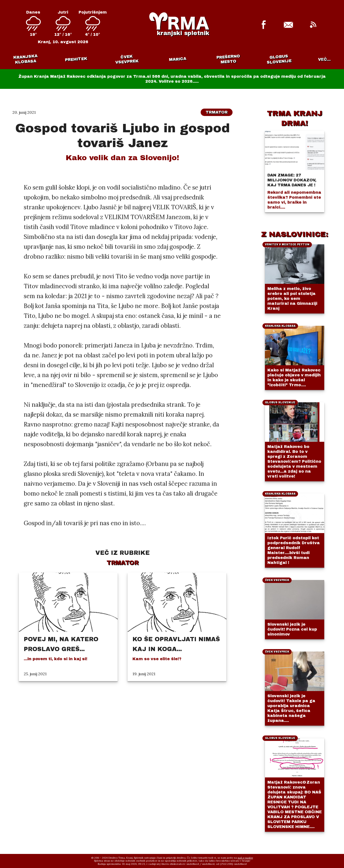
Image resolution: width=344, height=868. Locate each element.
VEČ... (324, 59)
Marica (178, 59)
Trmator (217, 112)
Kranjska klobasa (25, 59)
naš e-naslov (245, 858)
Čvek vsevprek (127, 59)
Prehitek (76, 59)
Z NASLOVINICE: (295, 234)
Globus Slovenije (279, 59)
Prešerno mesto (228, 59)
